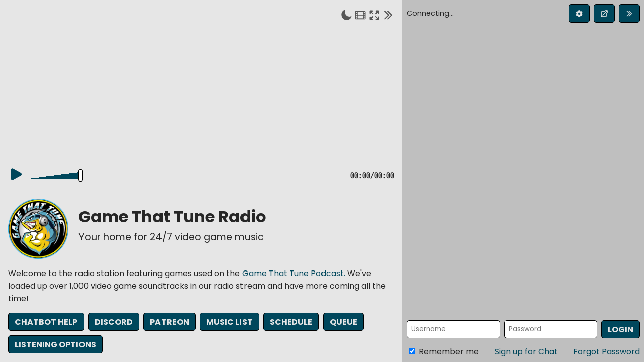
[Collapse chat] (388, 15)
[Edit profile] (579, 13)
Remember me (444, 352)
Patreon (170, 323)
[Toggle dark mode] (346, 15)
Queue (343, 323)
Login (621, 330)
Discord (114, 323)
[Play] (16, 175)
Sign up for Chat (526, 352)
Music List (229, 323)
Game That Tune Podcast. (294, 274)
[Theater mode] (360, 15)
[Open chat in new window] (604, 13)
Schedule (291, 323)
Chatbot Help (46, 323)
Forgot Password (607, 352)
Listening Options (55, 345)
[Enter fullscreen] (374, 15)
